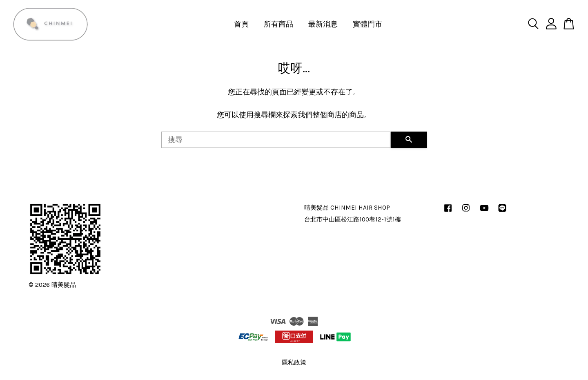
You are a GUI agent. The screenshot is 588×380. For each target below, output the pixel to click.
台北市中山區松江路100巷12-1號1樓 (353, 219)
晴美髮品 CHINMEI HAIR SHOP (347, 208)
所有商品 (278, 24)
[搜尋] (276, 140)
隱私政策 (294, 362)
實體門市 (367, 24)
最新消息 (323, 24)
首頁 (241, 24)
